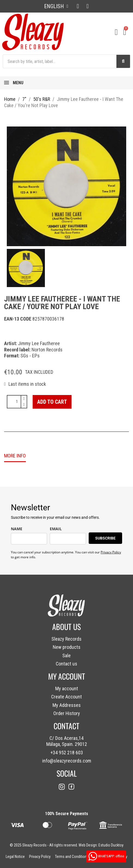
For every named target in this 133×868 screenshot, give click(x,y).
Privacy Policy (111, 552)
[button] (52, 402)
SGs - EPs (30, 356)
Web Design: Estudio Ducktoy (101, 845)
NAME (17, 529)
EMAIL (56, 529)
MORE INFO (15, 456)
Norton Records (47, 350)
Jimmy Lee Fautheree (39, 343)
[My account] (116, 32)
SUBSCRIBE (105, 538)
